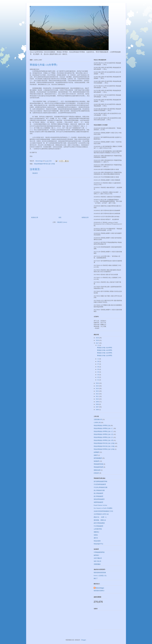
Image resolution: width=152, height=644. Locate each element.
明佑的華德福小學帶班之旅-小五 (103, 434)
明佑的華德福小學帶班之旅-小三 (103, 431)
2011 (98, 396)
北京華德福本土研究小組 (101, 514)
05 (98, 369)
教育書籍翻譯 (98, 458)
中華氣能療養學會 (99, 552)
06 (98, 367)
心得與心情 (97, 422)
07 (98, 364)
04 (98, 372)
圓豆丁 (96, 578)
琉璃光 (96, 535)
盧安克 (96, 538)
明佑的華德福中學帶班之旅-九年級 (104, 449)
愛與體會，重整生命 (100, 520)
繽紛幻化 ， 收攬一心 (100, 517)
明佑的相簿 (97, 541)
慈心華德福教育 (98, 493)
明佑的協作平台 (98, 544)
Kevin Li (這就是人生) (100, 576)
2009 (98, 402)
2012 (98, 394)
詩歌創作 (96, 473)
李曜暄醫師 (97, 564)
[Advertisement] (60, 196)
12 (98, 345)
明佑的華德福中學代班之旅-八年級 (104, 446)
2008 (98, 404)
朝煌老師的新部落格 (100, 573)
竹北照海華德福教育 (100, 484)
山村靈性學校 (98, 529)
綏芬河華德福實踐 (99, 523)
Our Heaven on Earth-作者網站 (103, 508)
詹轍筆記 (96, 532)
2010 (98, 399)
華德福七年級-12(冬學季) (105, 356)
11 (98, 359)
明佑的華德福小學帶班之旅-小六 (103, 437)
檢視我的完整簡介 (99, 591)
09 (98, 361)
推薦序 (96, 455)
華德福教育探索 (98, 464)
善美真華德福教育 (99, 499)
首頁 (60, 217)
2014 (98, 388)
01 (98, 380)
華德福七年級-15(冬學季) (105, 348)
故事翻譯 (96, 452)
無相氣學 (96, 461)
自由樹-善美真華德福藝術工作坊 (103, 511)
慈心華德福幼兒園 (99, 490)
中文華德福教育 (98, 526)
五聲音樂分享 (98, 419)
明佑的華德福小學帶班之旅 (102, 426)
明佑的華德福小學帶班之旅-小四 (103, 440)
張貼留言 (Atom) (62, 222)
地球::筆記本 (97, 561)
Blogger (84, 640)
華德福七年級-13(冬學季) (105, 353)
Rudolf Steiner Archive (100, 505)
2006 (98, 410)
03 (98, 375)
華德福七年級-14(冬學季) (105, 350)
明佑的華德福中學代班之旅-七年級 (44, 164)
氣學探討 (96, 555)
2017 (98, 343)
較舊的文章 (85, 217)
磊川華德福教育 (98, 496)
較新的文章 (35, 217)
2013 (98, 391)
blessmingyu (100, 588)
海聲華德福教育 (98, 502)
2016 (98, 383)
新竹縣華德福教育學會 (101, 481)
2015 (98, 386)
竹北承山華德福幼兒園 (101, 487)
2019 (98, 338)
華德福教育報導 (98, 467)
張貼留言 (35, 173)
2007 (98, 407)
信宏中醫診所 (98, 558)
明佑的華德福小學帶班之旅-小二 (103, 428)
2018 (98, 340)
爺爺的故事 (97, 470)
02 (98, 377)
